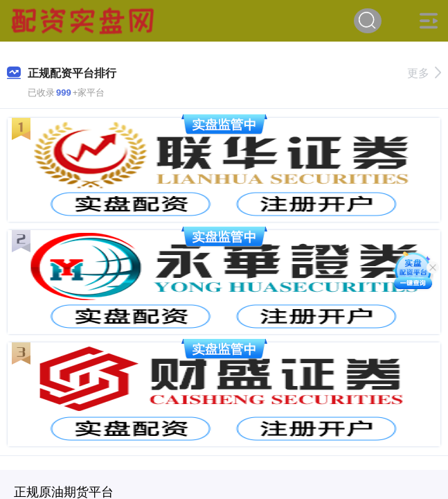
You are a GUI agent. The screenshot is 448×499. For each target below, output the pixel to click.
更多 (424, 73)
